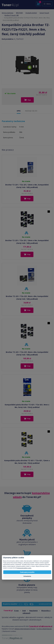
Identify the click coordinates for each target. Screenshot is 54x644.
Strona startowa (7, 13)
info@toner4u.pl (45, 626)
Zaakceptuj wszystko (27, 572)
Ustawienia (27, 576)
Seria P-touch (44, 13)
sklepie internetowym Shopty (25, 629)
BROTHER (19, 13)
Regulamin (34, 611)
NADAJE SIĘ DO (31, 111)
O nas (16, 611)
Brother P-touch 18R (12, 15)
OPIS (19, 111)
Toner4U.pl (34, 626)
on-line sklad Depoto (44, 629)
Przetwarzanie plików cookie (24, 568)
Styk (24, 611)
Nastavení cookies (9, 631)
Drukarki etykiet (31, 13)
